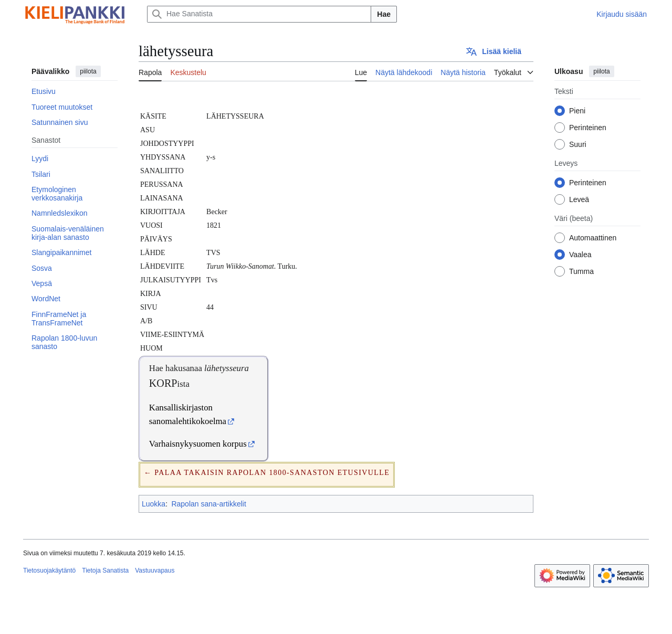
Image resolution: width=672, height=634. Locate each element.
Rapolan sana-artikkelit (208, 504)
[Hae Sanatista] (259, 14)
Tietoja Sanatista (105, 570)
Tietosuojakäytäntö (49, 570)
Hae (384, 14)
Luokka (154, 504)
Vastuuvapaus (155, 570)
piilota (88, 71)
